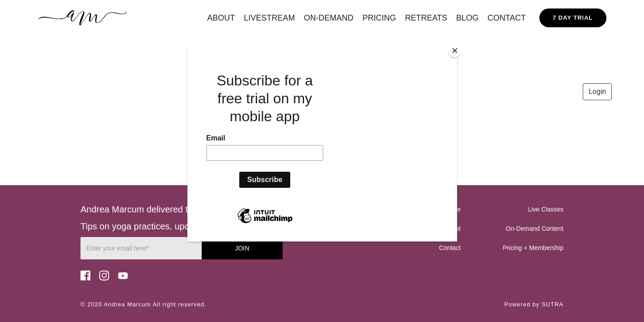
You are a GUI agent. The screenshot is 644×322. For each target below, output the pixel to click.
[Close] (455, 51)
